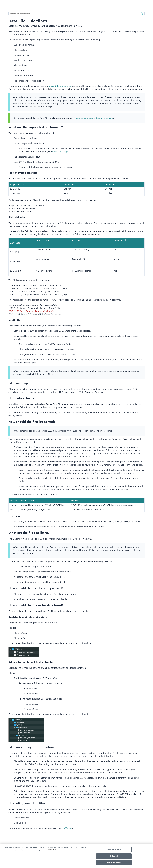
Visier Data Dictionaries (60, 86)
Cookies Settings (114, 849)
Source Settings (60, 152)
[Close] (149, 856)
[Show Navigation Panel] (3, 5)
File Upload (67, 828)
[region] (76, 856)
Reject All (114, 856)
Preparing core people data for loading (92, 118)
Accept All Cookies (114, 863)
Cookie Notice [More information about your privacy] (52, 850)
